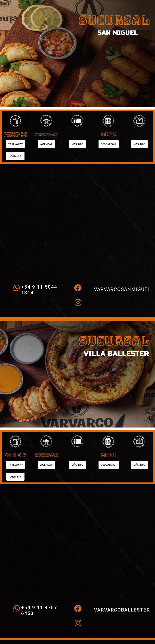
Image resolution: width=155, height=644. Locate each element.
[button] (15, 144)
